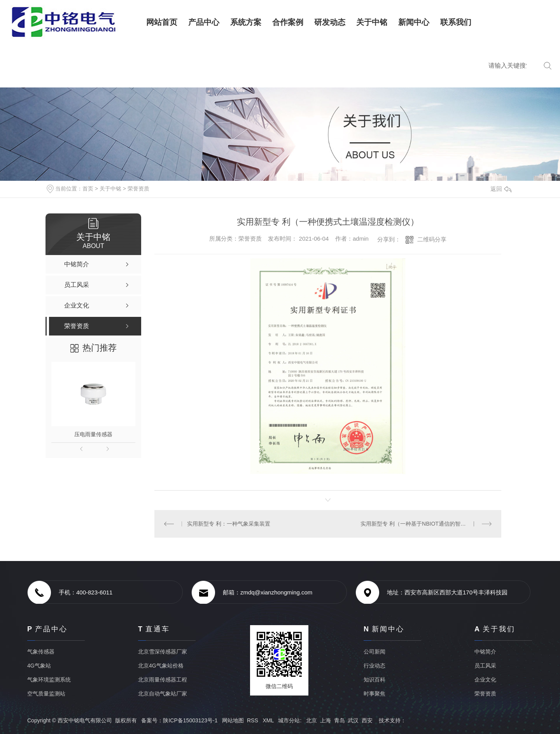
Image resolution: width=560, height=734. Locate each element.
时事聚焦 (374, 694)
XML (269, 720)
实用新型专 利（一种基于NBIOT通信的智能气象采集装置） (426, 524)
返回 (501, 189)
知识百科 (374, 680)
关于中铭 (110, 189)
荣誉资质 (138, 189)
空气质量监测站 (46, 694)
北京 (311, 720)
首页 (88, 189)
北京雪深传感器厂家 (163, 652)
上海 (325, 720)
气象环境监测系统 (49, 680)
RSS (253, 720)
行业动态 (374, 666)
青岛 (339, 720)
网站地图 (233, 720)
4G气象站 (39, 666)
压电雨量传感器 (93, 434)
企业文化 (485, 680)
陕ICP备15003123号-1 (190, 720)
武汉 (353, 720)
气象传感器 (41, 652)
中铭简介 (485, 652)
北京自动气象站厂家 (163, 694)
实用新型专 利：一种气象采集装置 (229, 524)
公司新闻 (374, 652)
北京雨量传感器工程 (163, 680)
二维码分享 (432, 239)
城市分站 (289, 720)
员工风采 (485, 666)
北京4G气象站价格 (161, 666)
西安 (367, 720)
